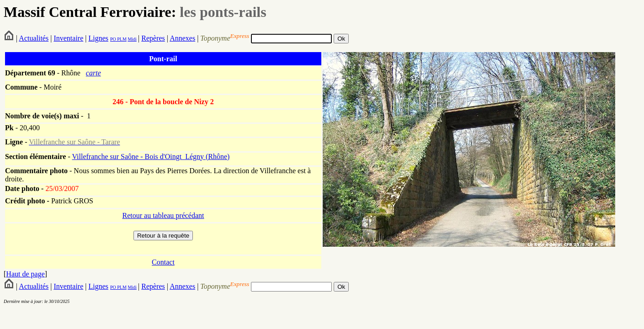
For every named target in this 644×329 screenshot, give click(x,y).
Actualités (34, 38)
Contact (163, 262)
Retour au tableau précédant (163, 215)
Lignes (98, 38)
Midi (132, 39)
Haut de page (25, 274)
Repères (153, 38)
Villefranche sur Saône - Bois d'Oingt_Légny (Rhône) (151, 157)
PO (113, 39)
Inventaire (68, 38)
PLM (121, 39)
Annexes (182, 38)
